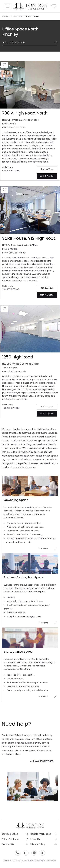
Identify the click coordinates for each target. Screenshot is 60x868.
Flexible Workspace (41, 834)
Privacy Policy (37, 844)
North (21, 16)
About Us (35, 839)
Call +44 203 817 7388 (42, 761)
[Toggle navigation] (7, 6)
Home (5, 16)
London (13, 16)
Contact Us (8, 844)
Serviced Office (10, 834)
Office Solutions (10, 839)
